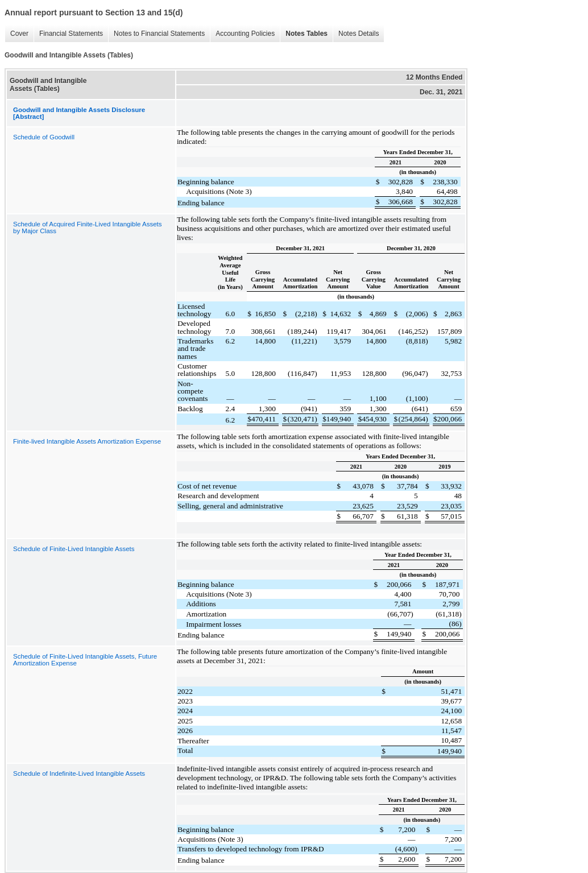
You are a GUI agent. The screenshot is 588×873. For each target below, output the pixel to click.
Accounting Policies (242, 34)
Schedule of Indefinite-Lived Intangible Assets (79, 773)
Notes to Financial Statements (156, 34)
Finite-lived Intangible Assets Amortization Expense (87, 441)
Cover (16, 34)
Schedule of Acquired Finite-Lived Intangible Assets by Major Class (87, 227)
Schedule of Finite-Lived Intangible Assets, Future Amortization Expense (85, 660)
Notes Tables (304, 34)
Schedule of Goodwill (44, 137)
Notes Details (356, 34)
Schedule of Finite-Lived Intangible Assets (74, 549)
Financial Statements (68, 34)
